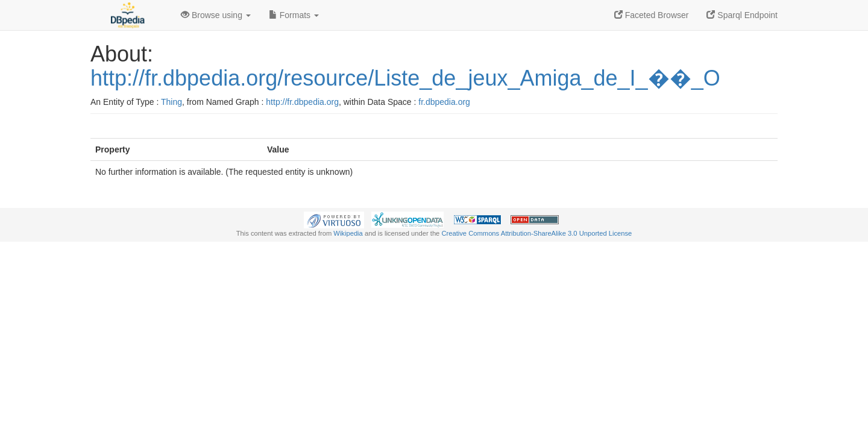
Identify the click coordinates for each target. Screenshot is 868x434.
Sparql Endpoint (742, 15)
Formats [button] (294, 15)
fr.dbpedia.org (444, 102)
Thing (171, 102)
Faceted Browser (652, 15)
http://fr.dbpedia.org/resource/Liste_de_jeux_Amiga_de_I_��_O (405, 78)
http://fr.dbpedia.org (302, 102)
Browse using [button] (216, 15)
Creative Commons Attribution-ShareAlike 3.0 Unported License (536, 233)
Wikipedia (348, 233)
